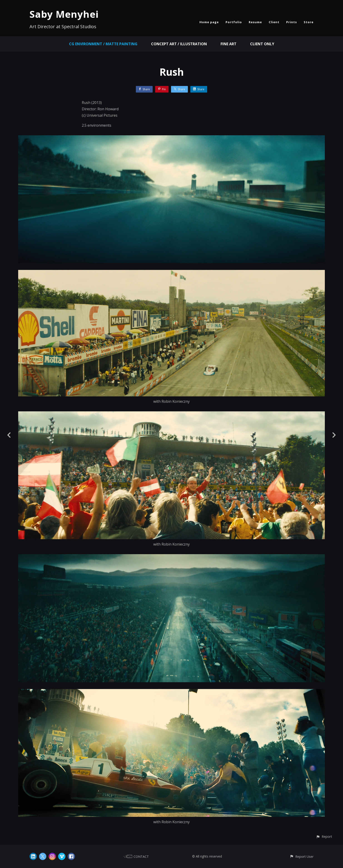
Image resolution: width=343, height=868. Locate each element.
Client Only (262, 44)
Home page (209, 22)
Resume (255, 22)
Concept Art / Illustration (179, 44)
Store (309, 22)
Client (274, 22)
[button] (324, 837)
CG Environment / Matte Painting (103, 44)
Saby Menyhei (64, 14)
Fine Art (229, 44)
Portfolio (234, 22)
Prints (292, 22)
